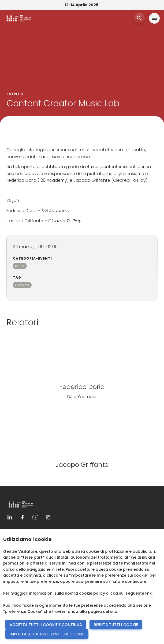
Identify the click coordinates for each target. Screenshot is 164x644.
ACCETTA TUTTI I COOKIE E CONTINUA (46, 625)
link (148, 593)
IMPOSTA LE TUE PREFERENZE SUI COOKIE (47, 634)
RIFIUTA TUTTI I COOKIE (116, 625)
